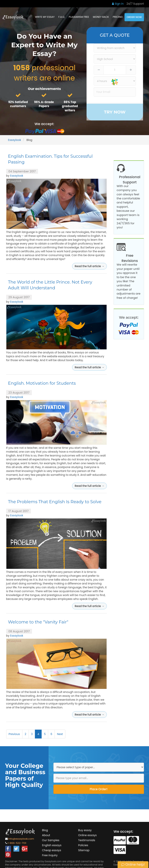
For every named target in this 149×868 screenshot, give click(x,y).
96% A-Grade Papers (44, 104)
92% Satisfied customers (18, 104)
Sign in (118, 4)
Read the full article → (89, 266)
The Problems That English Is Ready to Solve (55, 502)
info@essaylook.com (21, 839)
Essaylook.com (53, 861)
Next (60, 734)
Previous (14, 734)
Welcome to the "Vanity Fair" (38, 622)
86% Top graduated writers (70, 106)
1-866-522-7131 (17, 843)
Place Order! (99, 789)
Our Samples (125, 152)
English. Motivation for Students (42, 383)
